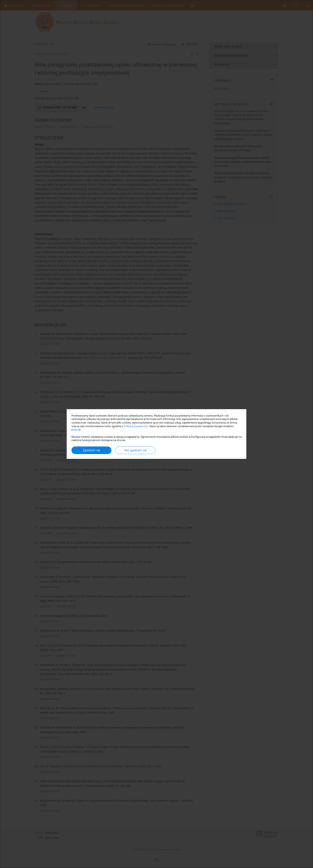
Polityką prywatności (136, 426)
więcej (76, 430)
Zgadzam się (91, 450)
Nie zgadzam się (135, 450)
